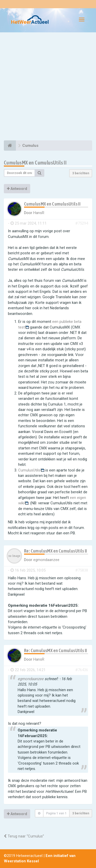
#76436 (82, 670)
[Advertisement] (48, 87)
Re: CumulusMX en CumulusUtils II (56, 551)
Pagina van (56, 813)
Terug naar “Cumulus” (24, 836)
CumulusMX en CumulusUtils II (35, 163)
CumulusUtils (29, 470)
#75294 (82, 223)
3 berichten (81, 173)
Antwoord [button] (17, 189)
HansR (39, 213)
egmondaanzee (46, 560)
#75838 (82, 570)
